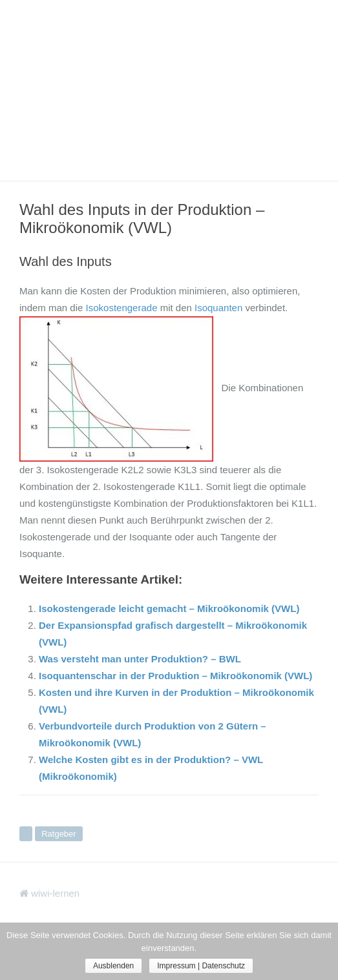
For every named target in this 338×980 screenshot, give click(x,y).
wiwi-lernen (49, 893)
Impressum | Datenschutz (201, 966)
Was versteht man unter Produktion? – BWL (140, 659)
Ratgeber (58, 834)
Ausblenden (113, 966)
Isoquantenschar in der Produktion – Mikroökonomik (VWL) (175, 676)
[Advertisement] (169, 90)
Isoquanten (218, 308)
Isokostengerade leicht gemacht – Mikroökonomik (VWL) (169, 608)
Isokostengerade (122, 308)
